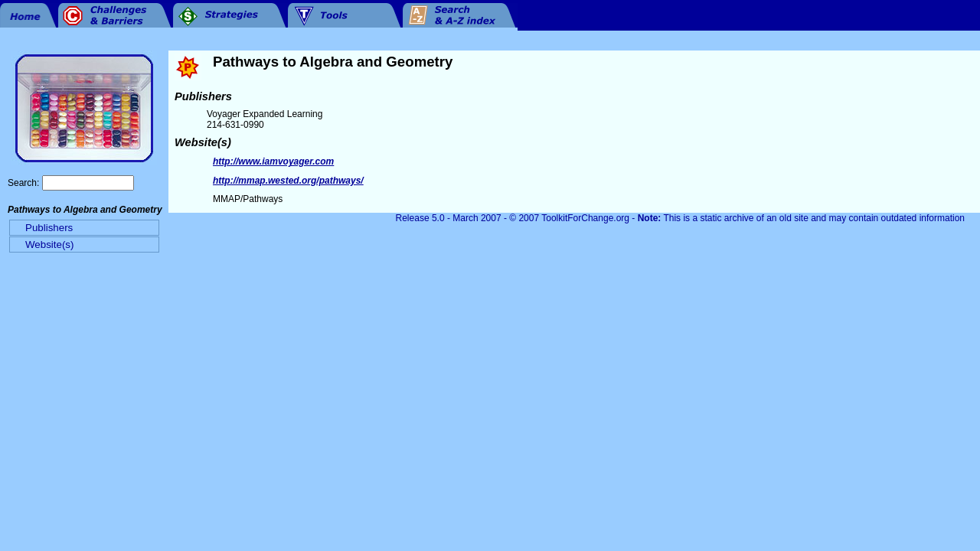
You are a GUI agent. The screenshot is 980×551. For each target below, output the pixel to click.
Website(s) (49, 245)
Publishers (49, 228)
